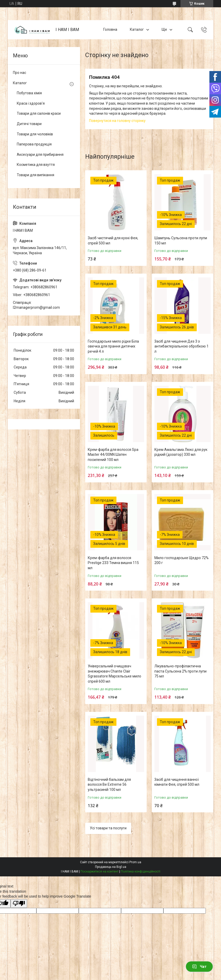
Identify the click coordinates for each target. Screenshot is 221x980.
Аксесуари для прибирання (40, 155)
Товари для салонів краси (39, 113)
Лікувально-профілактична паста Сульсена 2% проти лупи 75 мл (180, 671)
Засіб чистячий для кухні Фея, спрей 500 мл (113, 241)
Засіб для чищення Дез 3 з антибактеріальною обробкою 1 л (181, 346)
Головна (110, 29)
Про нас (19, 73)
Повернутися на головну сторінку (117, 121)
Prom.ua (135, 862)
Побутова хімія (29, 93)
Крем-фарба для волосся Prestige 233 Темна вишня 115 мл (113, 563)
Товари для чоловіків (35, 134)
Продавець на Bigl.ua (111, 867)
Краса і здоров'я (31, 103)
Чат (199, 967)
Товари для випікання (35, 175)
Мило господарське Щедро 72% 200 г (181, 560)
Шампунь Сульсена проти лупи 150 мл (181, 241)
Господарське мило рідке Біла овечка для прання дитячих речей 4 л (113, 346)
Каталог (137, 29)
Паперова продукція (34, 144)
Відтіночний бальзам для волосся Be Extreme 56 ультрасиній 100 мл (109, 785)
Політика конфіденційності (141, 871)
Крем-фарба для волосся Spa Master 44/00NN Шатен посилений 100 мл (113, 455)
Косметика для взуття (36, 165)
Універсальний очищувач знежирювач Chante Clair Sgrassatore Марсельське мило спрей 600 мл (115, 674)
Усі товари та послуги (108, 828)
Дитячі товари (29, 124)
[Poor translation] (19, 904)
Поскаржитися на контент (100, 871)
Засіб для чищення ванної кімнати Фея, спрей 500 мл (177, 782)
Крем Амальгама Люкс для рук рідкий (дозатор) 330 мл (181, 452)
